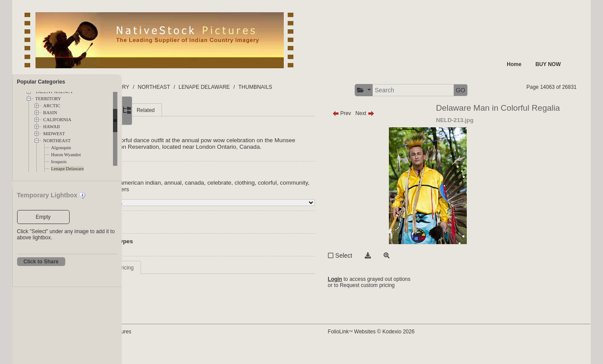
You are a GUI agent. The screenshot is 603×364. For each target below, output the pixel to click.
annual (247, 206)
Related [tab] (220, 127)
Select (383, 272)
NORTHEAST (57, 141)
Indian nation (174, 206)
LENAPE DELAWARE (289, 87)
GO (564, 90)
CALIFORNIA (58, 120)
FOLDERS (163, 87)
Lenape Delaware (68, 169)
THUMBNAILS (340, 87)
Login (375, 296)
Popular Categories (41, 82)
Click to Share (41, 262)
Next (404, 130)
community (171, 212)
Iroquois (59, 162)
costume (199, 212)
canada (268, 206)
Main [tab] (163, 127)
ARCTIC (52, 106)
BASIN (50, 113)
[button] (467, 90)
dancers (224, 212)
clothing (319, 206)
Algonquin (61, 148)
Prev (381, 130)
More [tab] (190, 127)
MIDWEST (54, 134)
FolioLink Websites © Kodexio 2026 (411, 345)
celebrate (293, 206)
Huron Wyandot (66, 155)
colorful (341, 206)
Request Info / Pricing (183, 291)
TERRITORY (48, 99)
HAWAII (52, 127)
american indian (214, 206)
